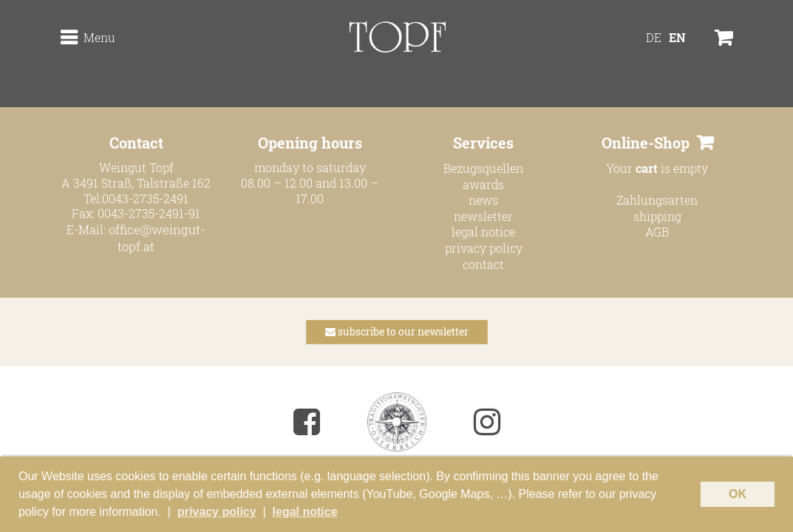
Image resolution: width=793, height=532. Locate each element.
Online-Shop (646, 143)
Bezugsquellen (483, 168)
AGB (657, 232)
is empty (672, 168)
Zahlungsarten (657, 200)
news (483, 200)
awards (483, 184)
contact (483, 264)
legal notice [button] (305, 514)
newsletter (483, 216)
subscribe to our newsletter (397, 331)
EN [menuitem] (678, 54)
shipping (657, 216)
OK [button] (738, 500)
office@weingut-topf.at (157, 236)
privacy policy (484, 248)
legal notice (483, 232)
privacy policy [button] (217, 514)
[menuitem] (655, 54)
